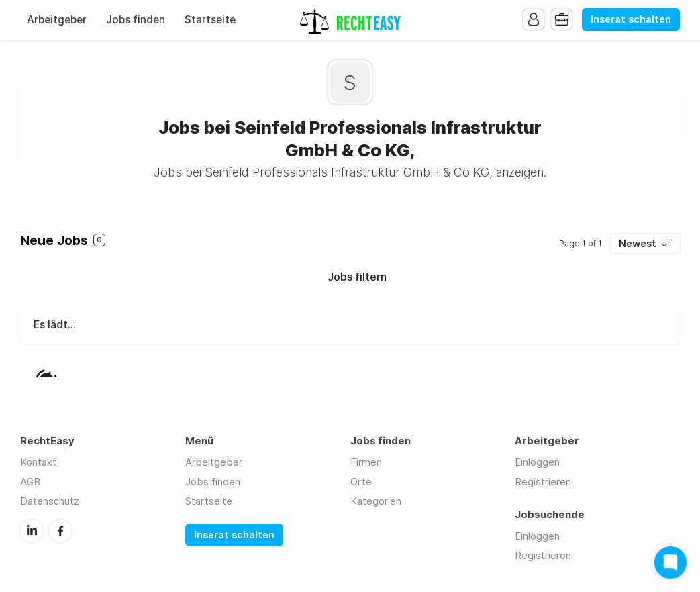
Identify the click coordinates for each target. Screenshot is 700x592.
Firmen (366, 462)
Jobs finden (136, 20)
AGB (30, 482)
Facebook (60, 531)
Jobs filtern (357, 277)
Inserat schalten (631, 19)
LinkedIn (32, 531)
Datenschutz (50, 501)
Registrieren (543, 482)
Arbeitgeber (57, 20)
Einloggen (537, 462)
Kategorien (376, 501)
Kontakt (38, 462)
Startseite (210, 20)
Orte (361, 482)
